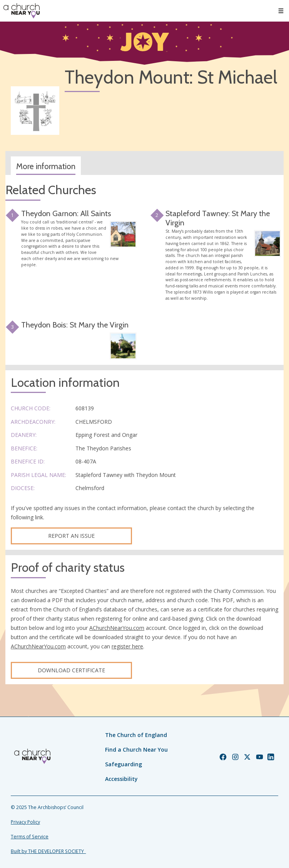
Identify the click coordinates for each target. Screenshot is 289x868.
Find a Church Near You (136, 750)
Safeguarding (124, 764)
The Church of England (136, 735)
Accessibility (121, 779)
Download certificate (71, 670)
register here (127, 646)
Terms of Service (30, 837)
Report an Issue (71, 536)
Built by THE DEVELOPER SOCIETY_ (48, 851)
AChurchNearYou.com (117, 628)
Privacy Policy (25, 822)
